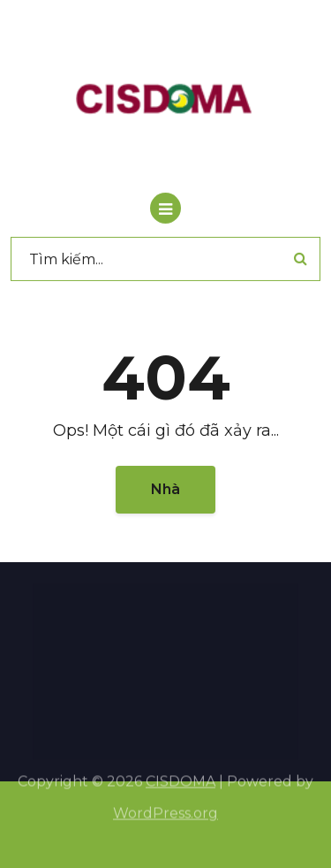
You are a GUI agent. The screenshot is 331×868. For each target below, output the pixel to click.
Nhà (165, 489)
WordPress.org (165, 807)
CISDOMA (181, 776)
